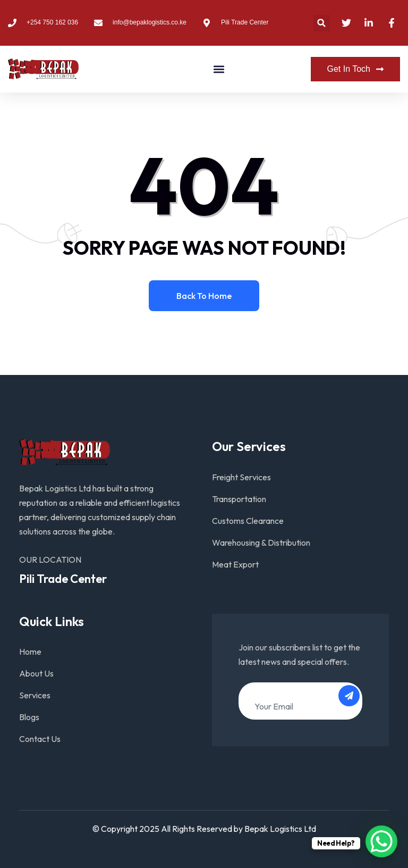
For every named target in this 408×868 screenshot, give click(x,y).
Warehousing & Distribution (261, 542)
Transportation (239, 499)
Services (35, 695)
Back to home (204, 296)
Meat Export (235, 564)
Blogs (29, 717)
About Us (36, 673)
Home (30, 652)
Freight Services (241, 477)
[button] (322, 23)
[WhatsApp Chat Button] (381, 841)
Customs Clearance (248, 521)
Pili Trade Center (63, 579)
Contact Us (40, 739)
